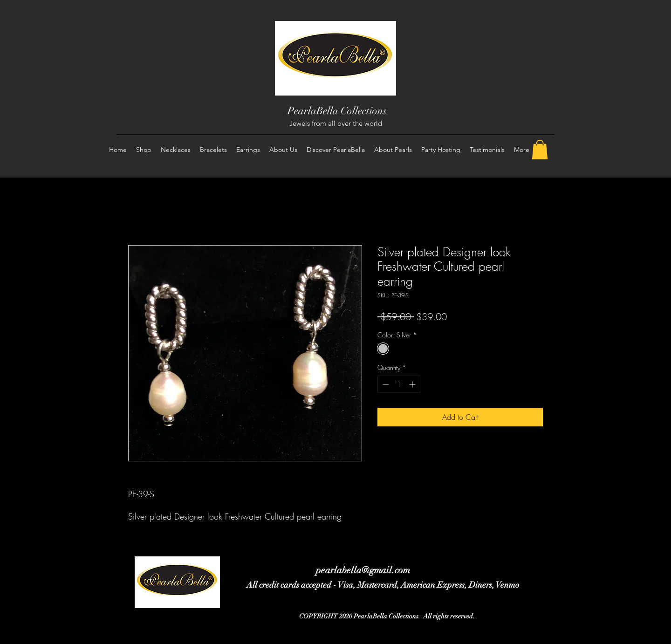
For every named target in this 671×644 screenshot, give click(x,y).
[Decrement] (385, 384)
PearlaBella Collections (337, 111)
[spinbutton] (399, 384)
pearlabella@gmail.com (363, 570)
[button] (540, 150)
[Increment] (413, 384)
